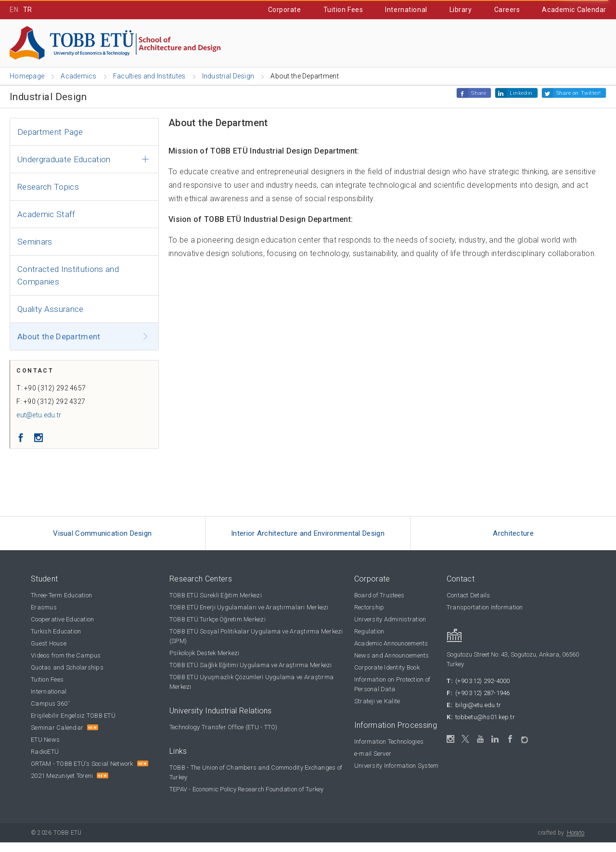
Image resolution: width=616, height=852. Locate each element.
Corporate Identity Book (387, 677)
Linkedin (521, 94)
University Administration (390, 629)
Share (479, 94)
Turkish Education (56, 641)
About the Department (59, 337)
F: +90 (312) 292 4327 (54, 407)
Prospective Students (212, 44)
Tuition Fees (343, 10)
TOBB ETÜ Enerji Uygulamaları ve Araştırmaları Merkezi (249, 617)
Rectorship (369, 617)
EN (14, 10)
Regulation (369, 641)
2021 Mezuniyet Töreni (62, 785)
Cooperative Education (324, 44)
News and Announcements (392, 665)
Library (461, 10)
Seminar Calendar (57, 737)
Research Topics (48, 187)
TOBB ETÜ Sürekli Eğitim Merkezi (216, 605)
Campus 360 (50, 713)
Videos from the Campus (66, 665)
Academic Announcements (391, 653)
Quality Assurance (51, 310)
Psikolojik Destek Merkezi (205, 663)
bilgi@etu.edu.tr (478, 715)
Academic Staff (46, 215)
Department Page (50, 132)
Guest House (49, 653)
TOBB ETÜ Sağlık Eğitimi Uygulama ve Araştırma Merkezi (251, 675)
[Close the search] (602, 44)
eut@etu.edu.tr (42, 420)
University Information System (397, 775)
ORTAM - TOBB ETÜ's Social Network (82, 773)
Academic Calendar (574, 10)
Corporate (285, 10)
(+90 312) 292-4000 (483, 691)
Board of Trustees (379, 605)
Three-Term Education (61, 605)
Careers (507, 10)
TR (28, 10)
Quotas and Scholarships (67, 677)
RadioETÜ (45, 761)
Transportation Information (485, 617)
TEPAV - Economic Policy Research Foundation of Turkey (247, 799)
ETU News (45, 749)
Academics (122, 44)
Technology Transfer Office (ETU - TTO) (224, 737)
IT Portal (498, 44)
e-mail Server (373, 763)
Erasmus (44, 617)
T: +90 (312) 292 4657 (54, 393)
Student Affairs (424, 44)
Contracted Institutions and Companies (68, 276)
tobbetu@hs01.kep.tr (485, 727)
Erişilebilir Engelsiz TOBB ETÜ (73, 725)
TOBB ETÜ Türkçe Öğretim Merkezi (218, 629)
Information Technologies (389, 751)
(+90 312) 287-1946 (483, 703)
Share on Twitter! (579, 94)
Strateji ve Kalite (377, 711)
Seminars (35, 242)
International (406, 10)
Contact (557, 44)
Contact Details (468, 605)
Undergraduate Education (64, 160)
